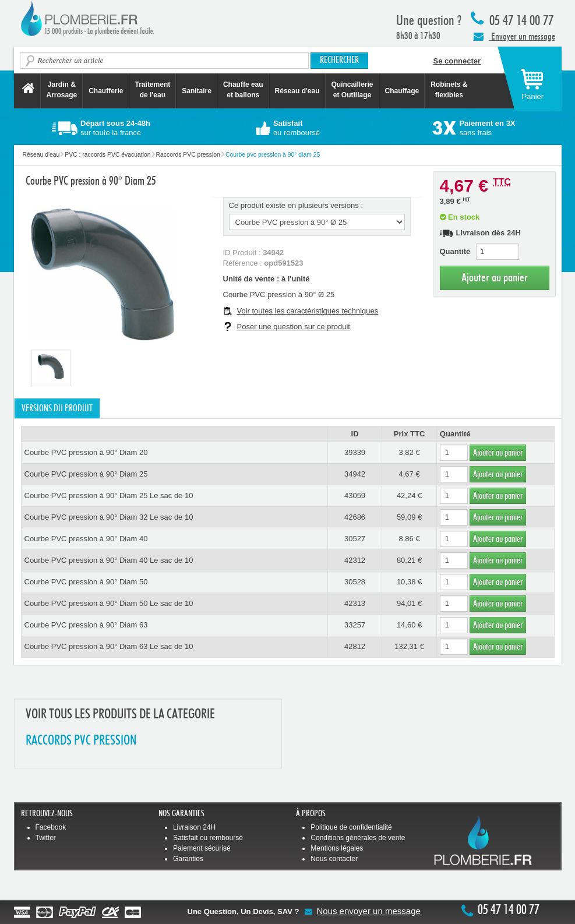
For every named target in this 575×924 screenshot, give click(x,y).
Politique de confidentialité (351, 827)
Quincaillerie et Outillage (352, 90)
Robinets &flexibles (449, 90)
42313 (355, 603)
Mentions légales (337, 848)
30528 (355, 582)
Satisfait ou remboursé (208, 838)
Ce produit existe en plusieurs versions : (296, 205)
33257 (355, 625)
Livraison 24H (194, 827)
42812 (355, 646)
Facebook (51, 827)
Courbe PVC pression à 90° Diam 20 (86, 452)
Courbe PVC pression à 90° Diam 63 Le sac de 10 (109, 646)
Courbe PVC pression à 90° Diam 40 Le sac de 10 (109, 560)
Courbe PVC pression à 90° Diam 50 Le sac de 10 (109, 603)
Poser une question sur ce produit (294, 327)
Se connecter (457, 61)
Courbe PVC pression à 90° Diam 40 (86, 539)
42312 (355, 560)
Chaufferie (106, 91)
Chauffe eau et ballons (243, 90)
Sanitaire (197, 91)
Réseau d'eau (297, 91)
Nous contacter (334, 859)
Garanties (188, 859)
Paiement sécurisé (202, 848)
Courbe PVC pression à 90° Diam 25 (86, 474)
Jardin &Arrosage (62, 90)
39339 (355, 452)
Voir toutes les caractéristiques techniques (308, 311)
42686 (355, 517)
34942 (355, 474)
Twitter (46, 838)
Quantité (455, 251)
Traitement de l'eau (153, 90)
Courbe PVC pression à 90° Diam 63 (86, 625)
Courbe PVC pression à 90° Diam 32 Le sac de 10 (109, 517)
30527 (355, 539)
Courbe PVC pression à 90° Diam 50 (86, 582)
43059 (355, 495)
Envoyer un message (514, 36)
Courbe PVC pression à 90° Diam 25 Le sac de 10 (109, 495)
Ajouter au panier (495, 278)
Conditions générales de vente (358, 838)
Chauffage (402, 91)
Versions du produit (57, 408)
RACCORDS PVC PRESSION (81, 741)
